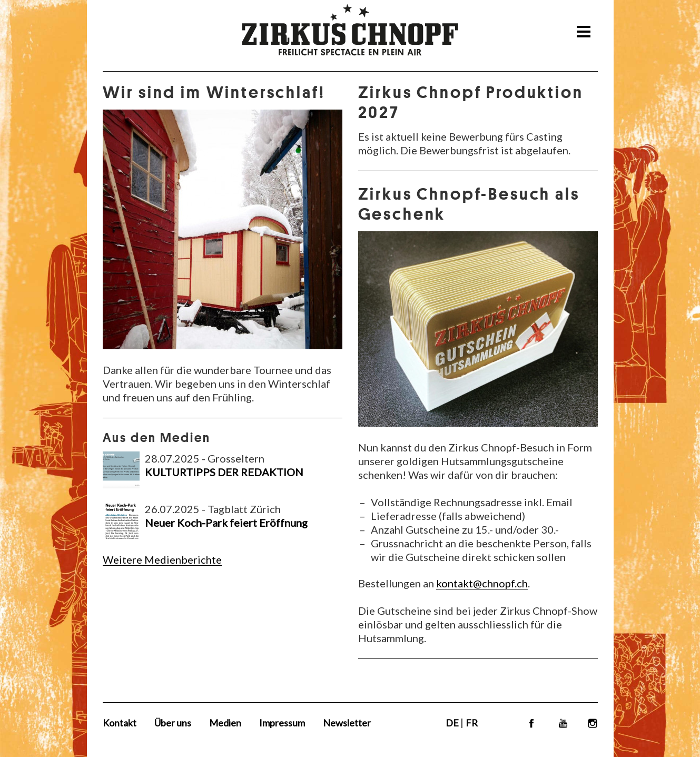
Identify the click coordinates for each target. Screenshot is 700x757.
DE (453, 723)
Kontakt (120, 723)
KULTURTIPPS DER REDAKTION (224, 472)
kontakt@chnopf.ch (482, 583)
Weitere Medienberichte (162, 559)
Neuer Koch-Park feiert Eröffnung (226, 523)
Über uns (173, 723)
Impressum (282, 723)
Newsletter (347, 723)
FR (472, 723)
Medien (225, 723)
